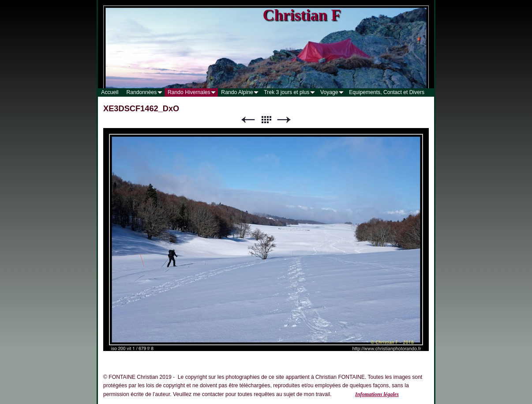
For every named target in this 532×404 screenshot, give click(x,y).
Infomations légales (377, 394)
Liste (266, 120)
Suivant (284, 120)
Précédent (248, 120)
